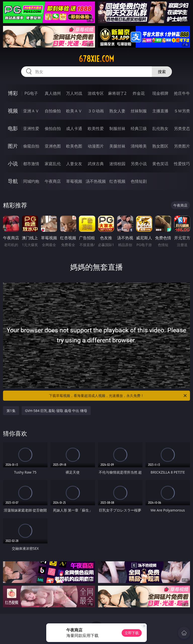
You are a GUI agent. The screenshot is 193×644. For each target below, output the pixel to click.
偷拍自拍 (53, 128)
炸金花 (139, 93)
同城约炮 (31, 181)
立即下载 (132, 633)
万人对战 (74, 93)
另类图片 (182, 146)
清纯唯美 (139, 146)
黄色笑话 (160, 164)
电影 (13, 128)
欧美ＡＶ (74, 111)
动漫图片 (96, 146)
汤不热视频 (96, 181)
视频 (13, 111)
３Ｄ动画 (96, 111)
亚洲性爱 (31, 128)
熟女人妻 (117, 111)
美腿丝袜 (117, 146)
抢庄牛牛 (182, 93)
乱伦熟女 (160, 128)
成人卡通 (74, 128)
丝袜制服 (139, 111)
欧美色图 (74, 146)
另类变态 (182, 128)
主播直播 (160, 111)
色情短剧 (139, 181)
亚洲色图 (53, 146)
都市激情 (31, 164)
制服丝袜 (117, 128)
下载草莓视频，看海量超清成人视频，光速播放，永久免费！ (118, 396)
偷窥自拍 (31, 146)
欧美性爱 (96, 128)
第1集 (11, 411)
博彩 (13, 93)
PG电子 (31, 93)
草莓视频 (74, 181)
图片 (13, 146)
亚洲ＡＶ (31, 111)
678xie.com (96, 59)
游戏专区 (96, 93)
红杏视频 (117, 181)
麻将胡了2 (117, 93)
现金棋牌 (160, 93)
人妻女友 (74, 164)
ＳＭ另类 (182, 111)
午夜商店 (53, 181)
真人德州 (53, 93)
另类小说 (139, 164)
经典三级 (139, 128)
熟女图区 (160, 146)
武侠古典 (96, 164)
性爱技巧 (182, 164)
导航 (13, 181)
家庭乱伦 (53, 164)
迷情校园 (117, 164)
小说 (13, 164)
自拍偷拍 (53, 111)
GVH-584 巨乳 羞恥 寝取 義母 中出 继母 (56, 411)
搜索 (162, 72)
